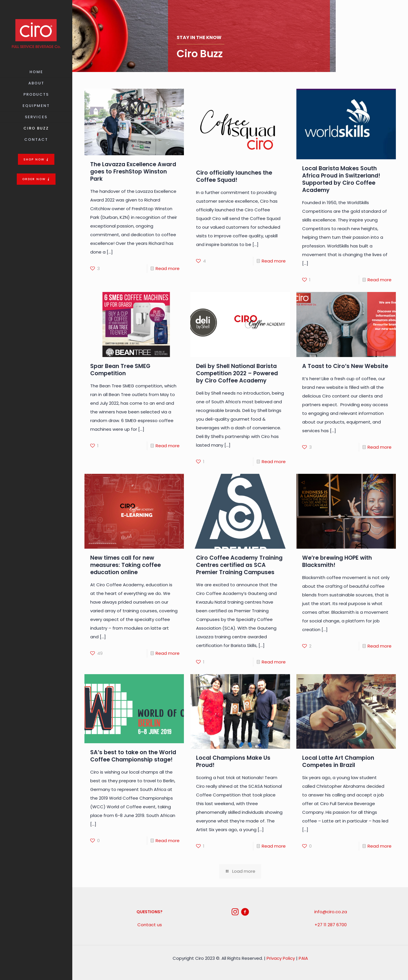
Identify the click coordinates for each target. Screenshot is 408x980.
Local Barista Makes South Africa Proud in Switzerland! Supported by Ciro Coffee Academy (341, 179)
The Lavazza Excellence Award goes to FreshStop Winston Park (133, 172)
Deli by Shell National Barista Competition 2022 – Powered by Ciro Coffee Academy (237, 373)
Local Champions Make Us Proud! (233, 761)
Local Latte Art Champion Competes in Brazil (338, 761)
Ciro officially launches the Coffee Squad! (234, 176)
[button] (36, 159)
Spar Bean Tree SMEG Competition (120, 370)
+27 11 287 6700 (331, 925)
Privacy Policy (281, 958)
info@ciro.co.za (331, 912)
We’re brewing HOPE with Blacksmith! (337, 561)
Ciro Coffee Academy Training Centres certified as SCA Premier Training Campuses (239, 565)
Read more (168, 268)
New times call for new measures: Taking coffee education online (125, 565)
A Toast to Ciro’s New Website (345, 366)
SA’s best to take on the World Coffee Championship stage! (133, 756)
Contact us (150, 925)
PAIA (303, 958)
